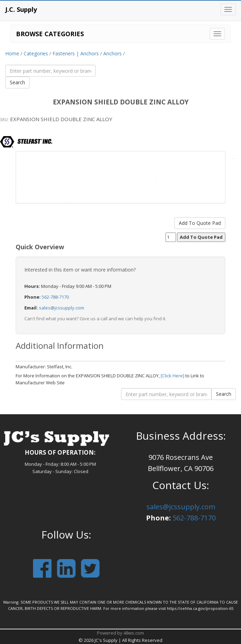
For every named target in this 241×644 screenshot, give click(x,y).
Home (12, 53)
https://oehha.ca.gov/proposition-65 (200, 608)
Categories (36, 53)
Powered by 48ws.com (120, 633)
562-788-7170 (55, 297)
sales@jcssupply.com (62, 308)
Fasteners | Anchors (76, 53)
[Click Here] (172, 376)
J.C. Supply (21, 9)
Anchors (113, 53)
